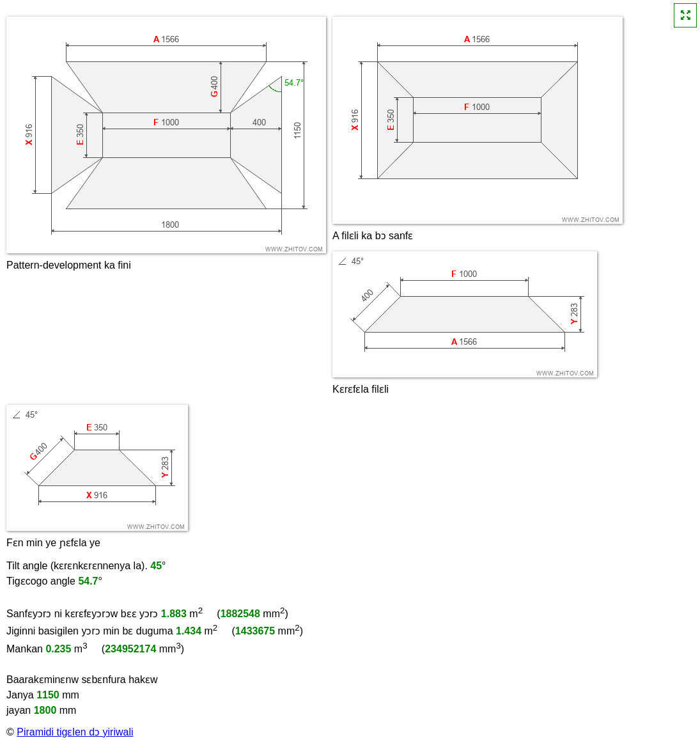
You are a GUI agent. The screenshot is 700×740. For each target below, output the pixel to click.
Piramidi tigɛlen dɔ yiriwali (75, 732)
